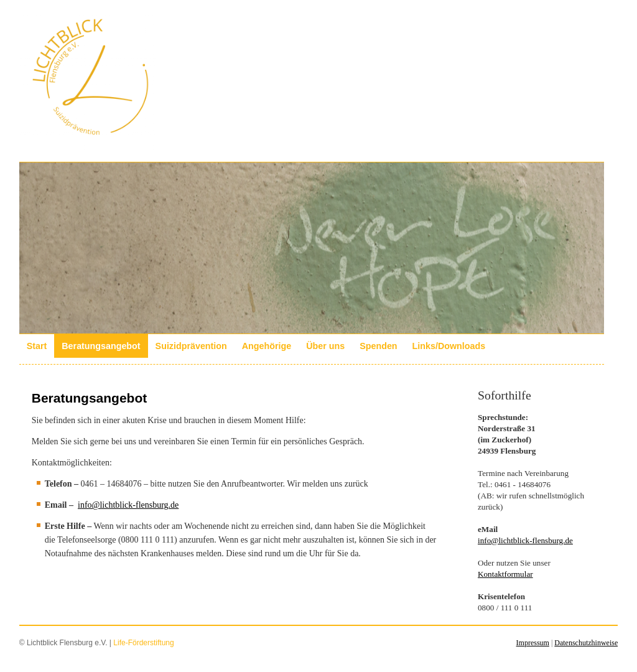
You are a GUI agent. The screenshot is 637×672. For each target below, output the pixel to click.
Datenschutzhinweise (586, 643)
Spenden (378, 346)
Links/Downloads (449, 346)
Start (37, 346)
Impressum (533, 643)
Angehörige (267, 346)
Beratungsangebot (101, 346)
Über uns (325, 346)
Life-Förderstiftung (143, 643)
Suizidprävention (191, 346)
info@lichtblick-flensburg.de (128, 505)
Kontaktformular (505, 574)
